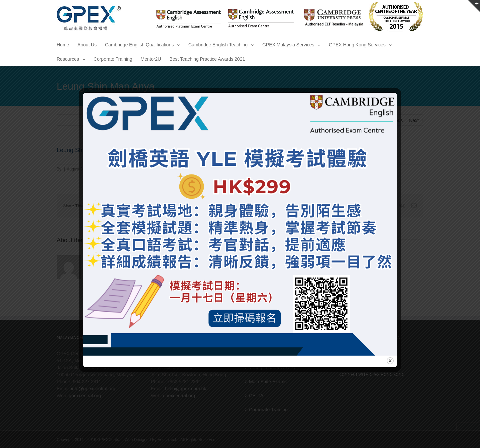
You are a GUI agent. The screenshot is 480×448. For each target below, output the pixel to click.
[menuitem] (63, 44)
